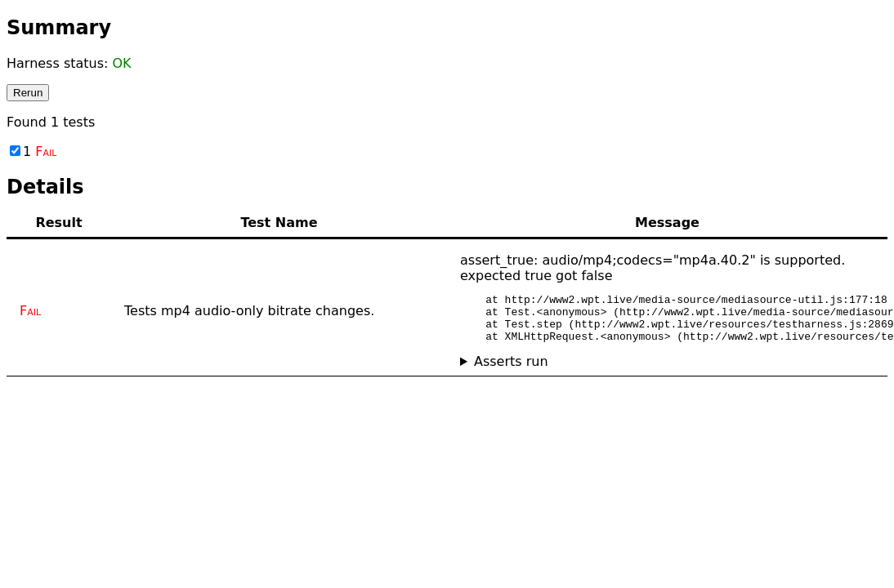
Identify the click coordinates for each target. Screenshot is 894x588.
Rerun (28, 93)
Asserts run (511, 371)
